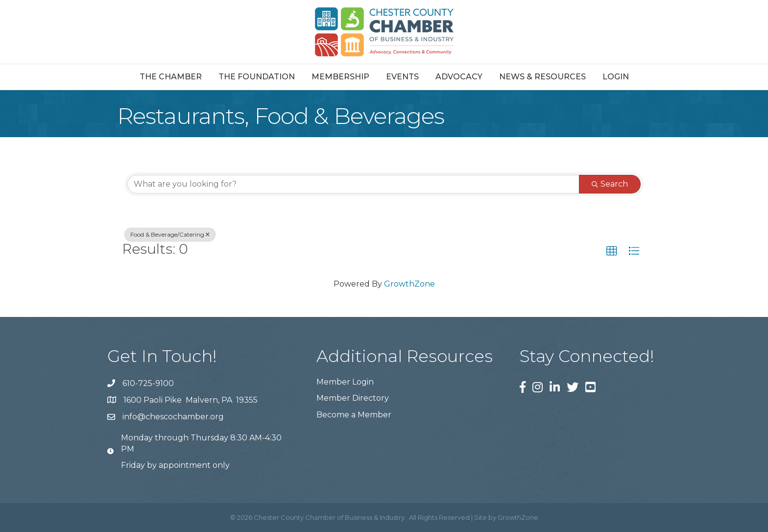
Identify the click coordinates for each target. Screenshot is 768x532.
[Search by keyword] (353, 184)
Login (616, 77)
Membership (340, 77)
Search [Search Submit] (610, 184)
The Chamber (171, 77)
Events (402, 77)
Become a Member (354, 415)
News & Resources (542, 77)
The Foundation (257, 77)
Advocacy (459, 77)
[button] (612, 251)
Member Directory (353, 398)
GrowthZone (409, 284)
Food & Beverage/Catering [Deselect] (170, 234)
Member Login (345, 382)
